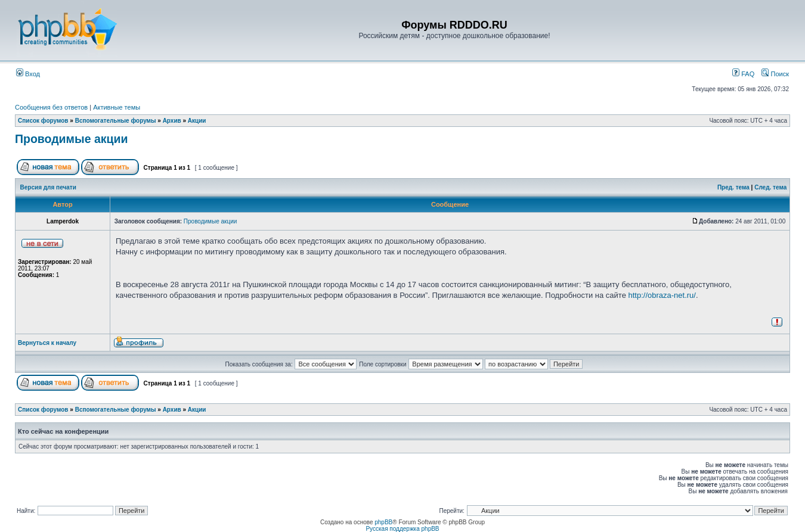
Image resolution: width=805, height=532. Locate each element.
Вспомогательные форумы (116, 121)
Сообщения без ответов (51, 107)
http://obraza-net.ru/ (662, 295)
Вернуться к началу (47, 343)
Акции (197, 121)
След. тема (770, 187)
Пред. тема (733, 187)
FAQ (743, 74)
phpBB (383, 522)
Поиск (775, 74)
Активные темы (117, 107)
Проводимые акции (72, 139)
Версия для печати (48, 187)
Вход (28, 74)
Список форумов (43, 121)
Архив (172, 121)
